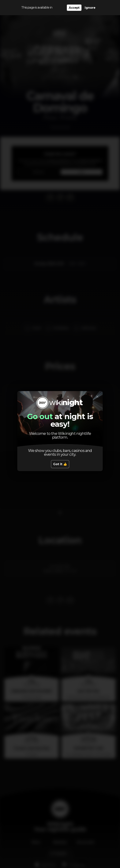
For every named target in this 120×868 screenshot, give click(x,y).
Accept (74, 8)
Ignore (90, 8)
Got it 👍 (60, 464)
